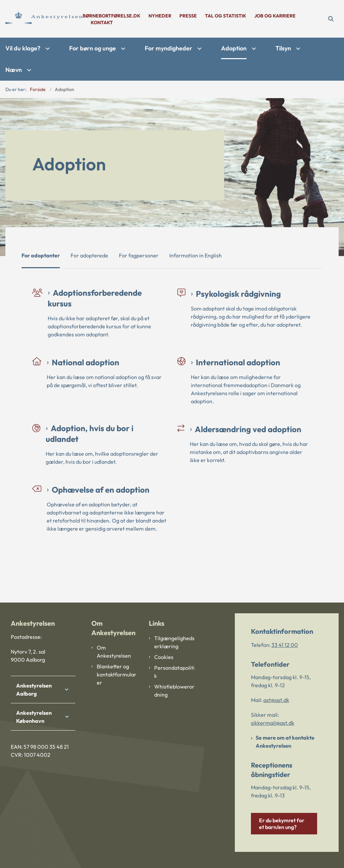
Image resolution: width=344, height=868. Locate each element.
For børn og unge (93, 48)
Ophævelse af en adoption (101, 490)
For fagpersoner (139, 255)
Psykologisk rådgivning (238, 294)
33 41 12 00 (285, 645)
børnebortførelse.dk (112, 16)
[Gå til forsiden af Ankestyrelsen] (41, 19)
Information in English (196, 255)
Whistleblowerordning (174, 691)
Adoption (234, 48)
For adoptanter (41, 255)
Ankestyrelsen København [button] (34, 717)
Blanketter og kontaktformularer (117, 674)
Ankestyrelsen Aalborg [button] (34, 690)
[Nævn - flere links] (28, 70)
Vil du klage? (23, 48)
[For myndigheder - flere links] (199, 49)
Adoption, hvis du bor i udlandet (90, 433)
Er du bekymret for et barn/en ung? (282, 824)
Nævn (14, 70)
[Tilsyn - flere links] (297, 49)
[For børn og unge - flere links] (122, 49)
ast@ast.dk (276, 700)
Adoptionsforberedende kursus (95, 298)
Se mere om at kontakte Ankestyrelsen (285, 742)
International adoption (238, 362)
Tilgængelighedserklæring (174, 642)
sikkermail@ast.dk (273, 723)
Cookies (164, 657)
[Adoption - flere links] (253, 49)
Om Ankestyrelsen (114, 652)
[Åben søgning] (331, 19)
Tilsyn (283, 48)
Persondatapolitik (174, 672)
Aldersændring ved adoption (248, 429)
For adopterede (89, 255)
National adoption (85, 362)
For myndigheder (168, 48)
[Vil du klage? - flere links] (47, 49)
